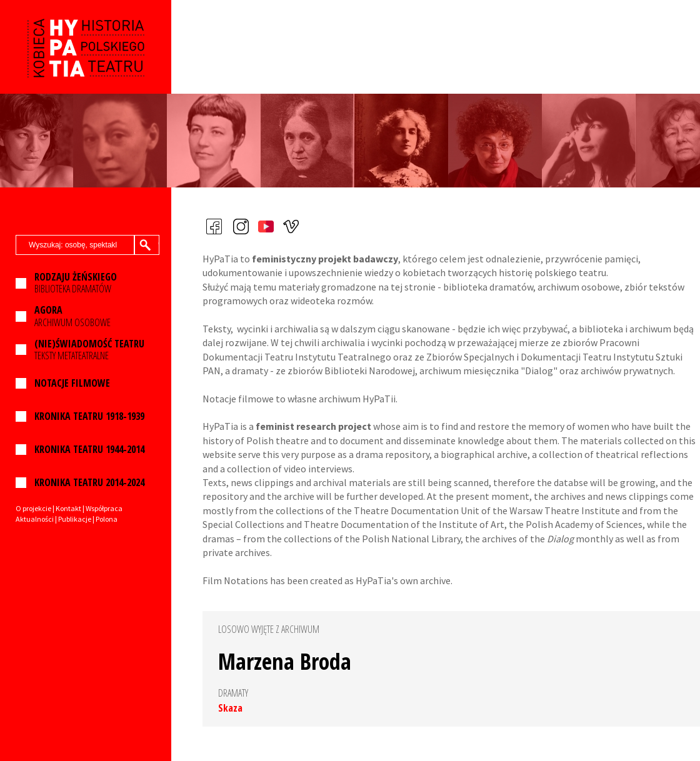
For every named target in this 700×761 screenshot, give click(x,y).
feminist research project (313, 426)
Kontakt (68, 508)
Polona (107, 519)
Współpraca (104, 508)
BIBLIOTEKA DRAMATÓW (76, 283)
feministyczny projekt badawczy (325, 259)
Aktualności (35, 519)
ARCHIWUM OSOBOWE (72, 316)
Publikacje (75, 519)
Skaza (230, 708)
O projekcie (33, 508)
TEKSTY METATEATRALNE (89, 350)
